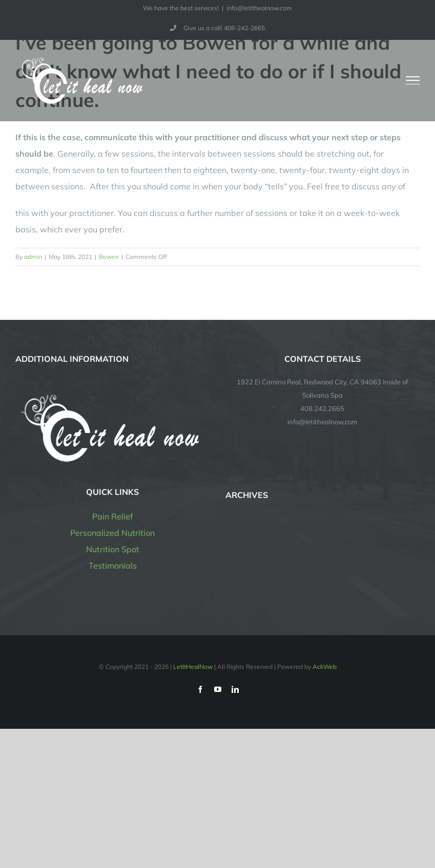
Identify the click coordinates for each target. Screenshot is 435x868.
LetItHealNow (193, 667)
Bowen (109, 257)
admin (33, 257)
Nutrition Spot (113, 549)
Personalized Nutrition (112, 533)
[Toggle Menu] (413, 80)
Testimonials (113, 566)
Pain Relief (112, 516)
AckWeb (325, 667)
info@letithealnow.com (259, 8)
